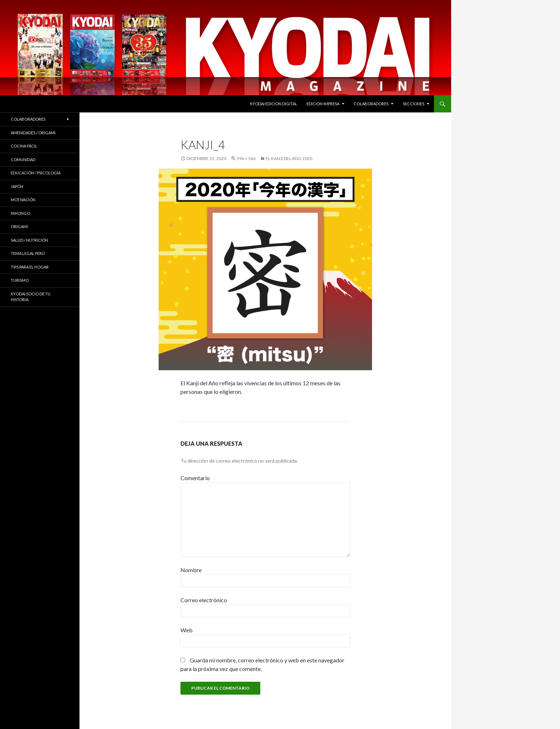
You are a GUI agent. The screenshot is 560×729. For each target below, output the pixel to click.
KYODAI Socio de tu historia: (31, 297)
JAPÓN (17, 186)
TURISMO (20, 280)
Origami (19, 226)
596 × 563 (246, 158)
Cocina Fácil (24, 146)
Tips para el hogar (30, 267)
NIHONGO (20, 213)
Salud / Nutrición (29, 240)
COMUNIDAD (23, 160)
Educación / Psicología (36, 173)
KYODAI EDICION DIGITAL (274, 104)
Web (187, 630)
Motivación (23, 200)
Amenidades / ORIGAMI (33, 133)
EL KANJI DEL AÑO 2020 (289, 158)
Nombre (191, 570)
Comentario (195, 478)
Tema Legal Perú (28, 253)
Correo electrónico (204, 600)
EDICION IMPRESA (323, 104)
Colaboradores (371, 104)
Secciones (414, 104)
